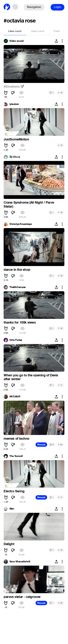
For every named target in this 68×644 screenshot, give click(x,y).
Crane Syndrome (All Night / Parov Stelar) (29, 205)
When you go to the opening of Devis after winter (31, 377)
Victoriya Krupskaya (21, 224)
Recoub (41, 445)
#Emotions (12, 87)
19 (60, 328)
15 (60, 93)
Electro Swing (14, 491)
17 (60, 385)
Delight (9, 544)
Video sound (17, 41)
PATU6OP (15, 397)
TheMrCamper (18, 287)
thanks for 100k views (20, 322)
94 (60, 444)
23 (60, 603)
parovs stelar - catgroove (22, 597)
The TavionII (16, 456)
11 (60, 497)
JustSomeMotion (16, 139)
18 (60, 212)
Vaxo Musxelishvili (20, 562)
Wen (12, 509)
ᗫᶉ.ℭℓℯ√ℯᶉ (15, 157)
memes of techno (17, 439)
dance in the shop (17, 270)
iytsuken (14, 104)
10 (60, 145)
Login (57, 7)
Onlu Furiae (16, 340)
